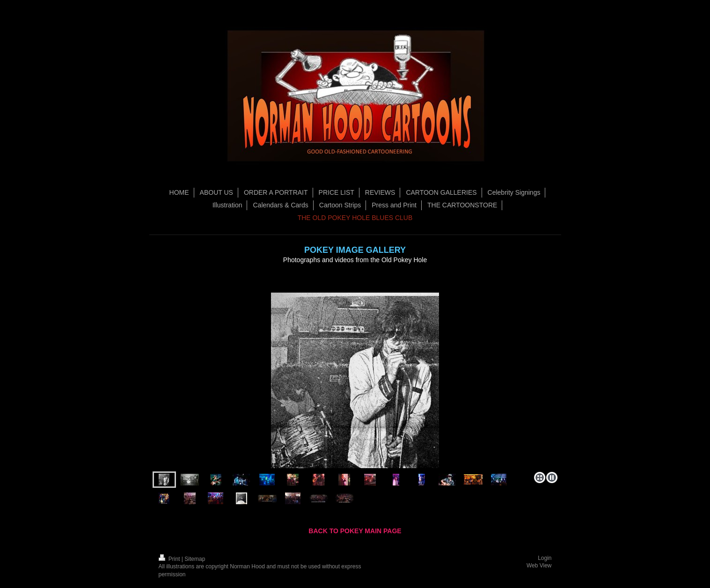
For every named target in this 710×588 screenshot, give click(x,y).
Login (545, 558)
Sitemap (195, 559)
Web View (539, 566)
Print (170, 559)
